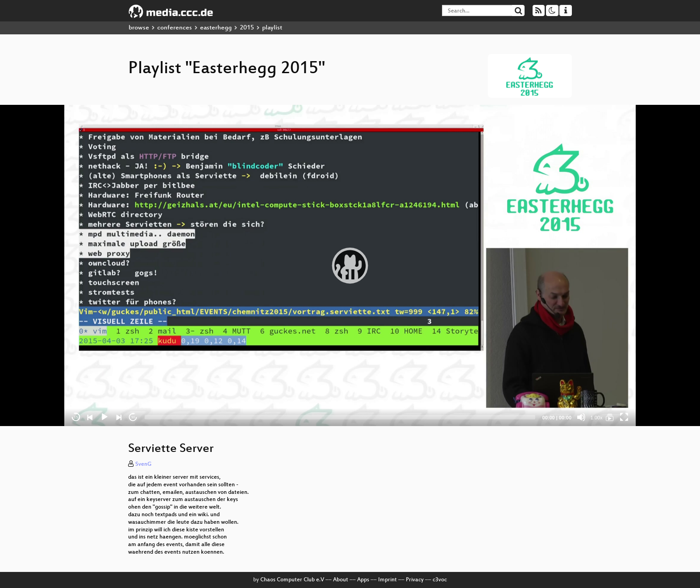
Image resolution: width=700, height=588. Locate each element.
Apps (363, 580)
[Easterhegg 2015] (610, 417)
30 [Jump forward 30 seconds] (133, 417)
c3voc (440, 580)
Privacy (415, 580)
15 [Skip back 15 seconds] (76, 417)
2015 (247, 28)
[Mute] (581, 417)
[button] (350, 265)
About (341, 580)
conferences (175, 28)
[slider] (340, 417)
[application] (350, 265)
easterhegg (216, 28)
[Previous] (90, 417)
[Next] (119, 417)
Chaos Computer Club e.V (292, 580)
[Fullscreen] (624, 417)
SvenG (143, 464)
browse (139, 28)
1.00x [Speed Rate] (597, 418)
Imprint (387, 580)
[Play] (104, 417)
